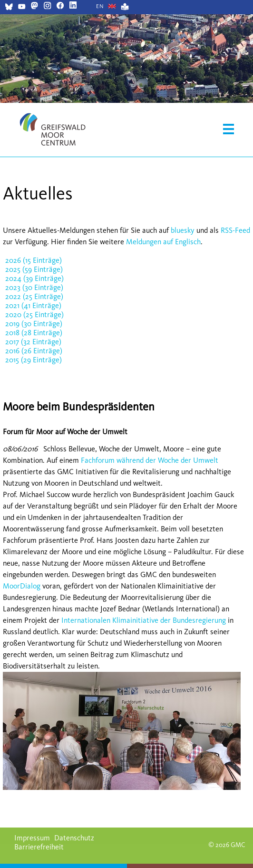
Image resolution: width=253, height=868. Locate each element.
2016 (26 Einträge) (34, 351)
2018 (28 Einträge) (34, 333)
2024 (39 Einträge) (34, 278)
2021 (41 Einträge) (33, 305)
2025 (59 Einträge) (34, 269)
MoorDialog (22, 586)
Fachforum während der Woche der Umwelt (150, 460)
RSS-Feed (235, 230)
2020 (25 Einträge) (34, 314)
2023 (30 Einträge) (34, 287)
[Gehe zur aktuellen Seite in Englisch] (100, 6)
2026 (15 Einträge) (34, 260)
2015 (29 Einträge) (34, 360)
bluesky (183, 230)
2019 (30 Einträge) (34, 324)
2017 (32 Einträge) (33, 342)
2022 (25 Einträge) (34, 296)
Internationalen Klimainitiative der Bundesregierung (143, 620)
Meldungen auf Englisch (163, 242)
